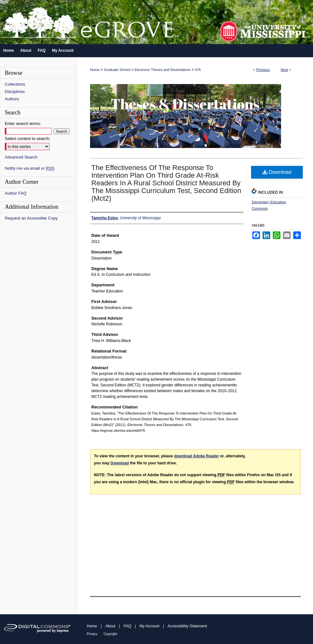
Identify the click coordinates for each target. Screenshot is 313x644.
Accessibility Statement (187, 626)
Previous (263, 70)
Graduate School (117, 70)
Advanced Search (21, 157)
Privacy (92, 634)
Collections (15, 84)
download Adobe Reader (196, 456)
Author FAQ (16, 193)
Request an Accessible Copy (31, 218)
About (110, 626)
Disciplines (15, 92)
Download (277, 172)
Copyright (110, 634)
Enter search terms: (23, 124)
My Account (149, 626)
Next (284, 70)
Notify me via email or (30, 168)
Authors (12, 99)
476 (198, 70)
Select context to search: (27, 139)
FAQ (127, 626)
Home (95, 70)
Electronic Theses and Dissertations (162, 70)
